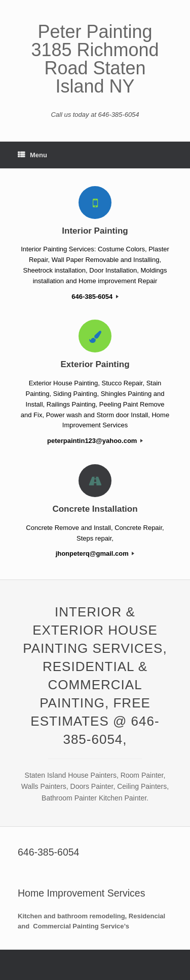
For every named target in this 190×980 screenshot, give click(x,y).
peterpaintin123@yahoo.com (95, 441)
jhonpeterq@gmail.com (95, 553)
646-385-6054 (95, 297)
